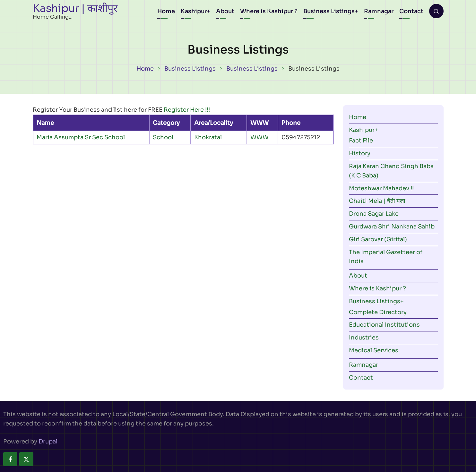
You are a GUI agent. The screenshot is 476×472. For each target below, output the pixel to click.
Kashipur (194, 11)
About (225, 11)
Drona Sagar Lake (374, 214)
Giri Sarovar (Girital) (378, 239)
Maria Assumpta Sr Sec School (81, 137)
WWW (260, 137)
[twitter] (26, 459)
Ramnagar (379, 11)
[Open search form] (436, 11)
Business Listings (329, 11)
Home (166, 11)
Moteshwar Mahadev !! (381, 188)
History (360, 153)
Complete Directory (378, 312)
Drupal (48, 442)
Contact (411, 11)
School (163, 137)
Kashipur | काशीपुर (75, 8)
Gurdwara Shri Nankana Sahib (392, 227)
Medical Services (374, 350)
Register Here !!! (187, 110)
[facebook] (10, 459)
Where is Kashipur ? (269, 11)
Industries (364, 338)
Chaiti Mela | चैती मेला (377, 201)
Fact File (361, 141)
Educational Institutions (384, 325)
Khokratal (208, 137)
